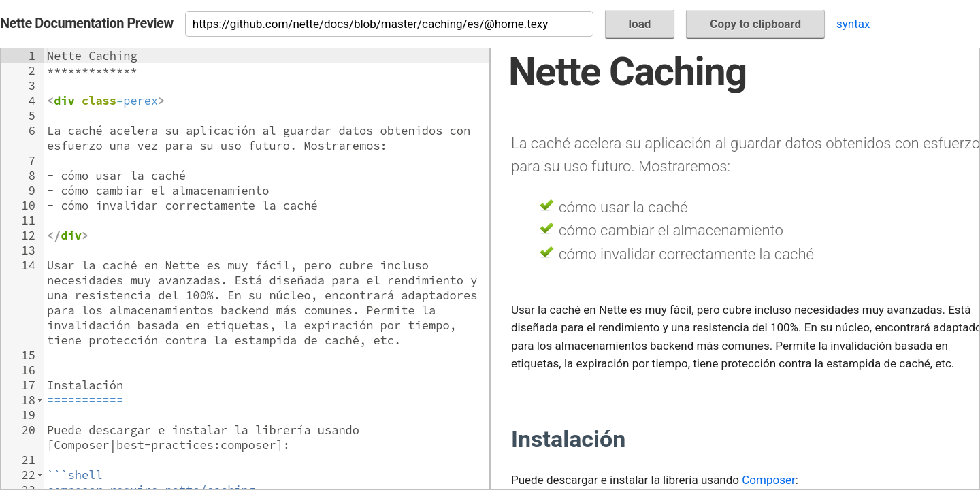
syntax (853, 24)
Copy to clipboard (755, 24)
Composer (768, 480)
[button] (40, 400)
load (640, 24)
